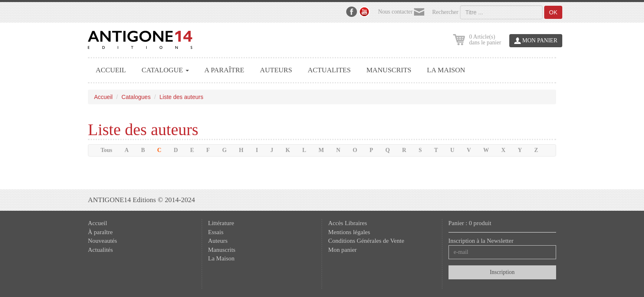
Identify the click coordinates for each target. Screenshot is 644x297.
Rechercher (445, 12)
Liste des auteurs (181, 97)
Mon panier (343, 250)
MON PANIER (536, 41)
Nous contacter (401, 12)
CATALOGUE (165, 70)
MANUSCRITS (389, 70)
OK (553, 12)
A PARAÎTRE (224, 70)
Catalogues (136, 97)
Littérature (221, 223)
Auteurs (218, 241)
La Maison (222, 258)
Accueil (103, 97)
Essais (216, 232)
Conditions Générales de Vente (366, 241)
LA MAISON (446, 70)
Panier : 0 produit (470, 223)
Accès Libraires (348, 223)
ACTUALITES (329, 70)
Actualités (100, 250)
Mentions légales (349, 232)
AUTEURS (276, 70)
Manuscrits (222, 250)
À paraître (100, 232)
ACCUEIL (111, 70)
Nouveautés (102, 241)
